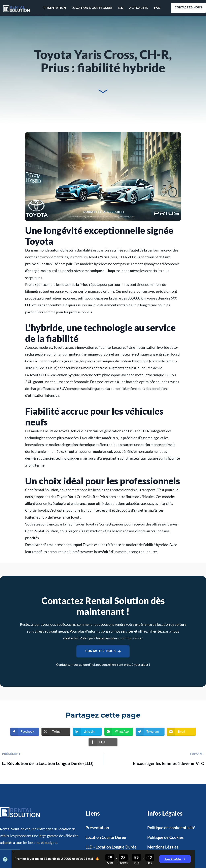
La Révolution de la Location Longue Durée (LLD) (48, 763)
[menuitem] (54, 8)
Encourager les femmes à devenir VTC (168, 763)
